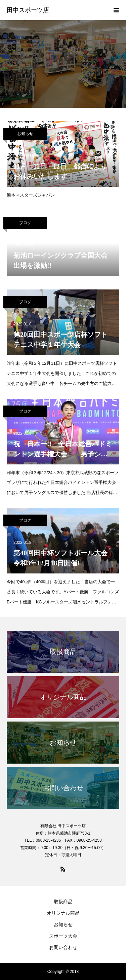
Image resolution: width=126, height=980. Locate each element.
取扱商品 (63, 902)
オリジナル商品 (63, 913)
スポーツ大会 (63, 936)
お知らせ (25, 134)
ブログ (25, 223)
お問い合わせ (63, 947)
